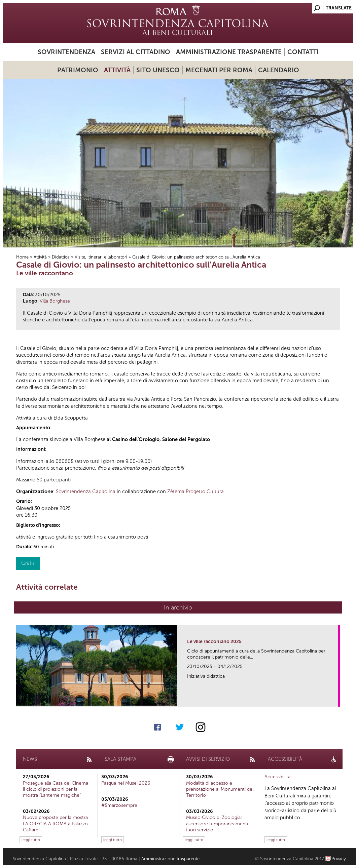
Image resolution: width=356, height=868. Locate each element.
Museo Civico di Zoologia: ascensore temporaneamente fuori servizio (218, 823)
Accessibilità (277, 777)
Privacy (339, 859)
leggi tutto (31, 840)
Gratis (28, 563)
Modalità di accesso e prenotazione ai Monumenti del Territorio (220, 789)
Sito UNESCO (158, 70)
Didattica (61, 257)
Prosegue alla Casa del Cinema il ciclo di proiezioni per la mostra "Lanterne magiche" (56, 789)
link (335, 699)
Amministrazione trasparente (229, 52)
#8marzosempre (119, 805)
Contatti (303, 52)
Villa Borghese (55, 301)
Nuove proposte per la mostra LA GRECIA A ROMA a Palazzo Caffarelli (55, 823)
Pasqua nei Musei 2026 (126, 783)
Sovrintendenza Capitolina (86, 491)
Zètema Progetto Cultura (195, 491)
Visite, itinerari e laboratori (101, 257)
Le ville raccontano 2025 (214, 642)
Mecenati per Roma (219, 70)
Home (22, 257)
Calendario (279, 70)
